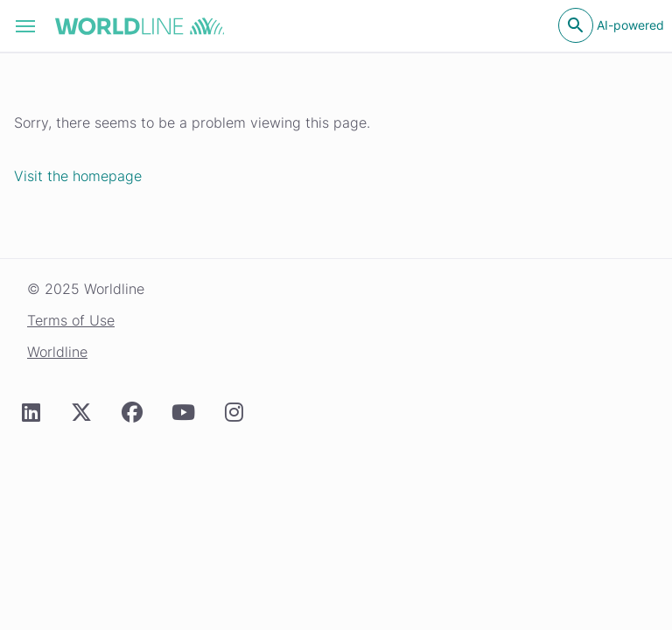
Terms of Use (71, 320)
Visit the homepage (78, 176)
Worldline (57, 352)
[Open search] (576, 25)
